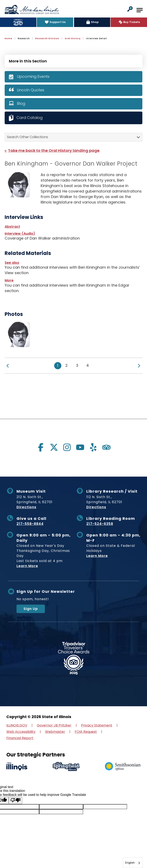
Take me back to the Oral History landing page (54, 150)
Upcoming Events (33, 76)
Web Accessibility (21, 732)
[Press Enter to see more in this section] (73, 61)
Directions (26, 507)
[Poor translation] (15, 800)
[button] (130, 9)
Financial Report (20, 738)
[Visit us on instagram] (67, 447)
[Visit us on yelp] (93, 447)
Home (8, 38)
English (130, 863)
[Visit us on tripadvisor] (106, 447)
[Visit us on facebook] (41, 447)
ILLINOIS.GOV (17, 725)
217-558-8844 (30, 524)
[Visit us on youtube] (80, 447)
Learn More (27, 566)
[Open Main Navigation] (140, 10)
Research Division (47, 38)
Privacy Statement (97, 725)
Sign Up (31, 609)
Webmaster (55, 732)
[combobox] (133, 863)
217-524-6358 (100, 524)
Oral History (73, 38)
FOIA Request (86, 732)
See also (12, 263)
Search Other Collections (27, 137)
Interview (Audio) (20, 234)
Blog (21, 103)
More (9, 280)
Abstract (12, 227)
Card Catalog (30, 118)
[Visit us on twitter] (54, 447)
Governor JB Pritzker (54, 725)
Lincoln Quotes (31, 90)
